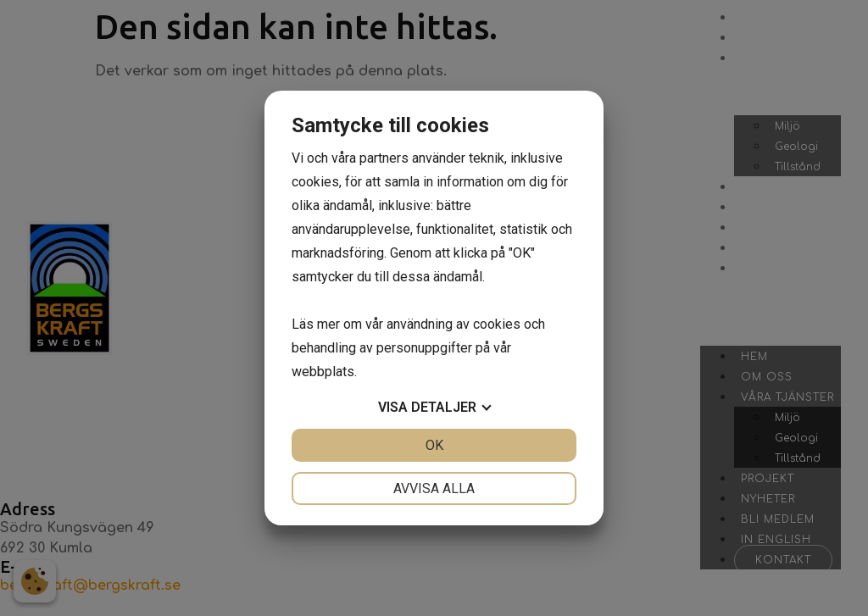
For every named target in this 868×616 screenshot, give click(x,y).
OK (434, 445)
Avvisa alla (434, 488)
